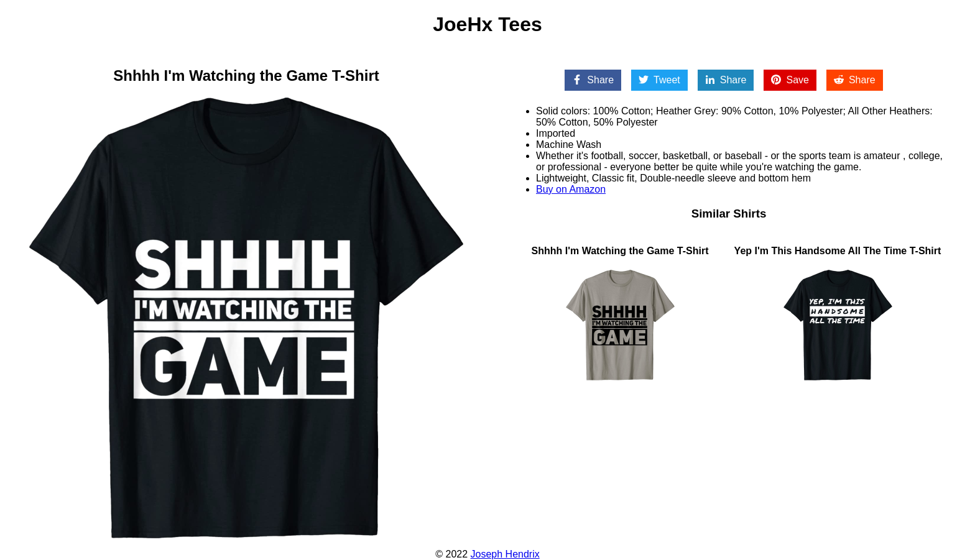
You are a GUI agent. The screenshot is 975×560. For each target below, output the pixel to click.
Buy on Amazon (571, 189)
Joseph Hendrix (505, 554)
